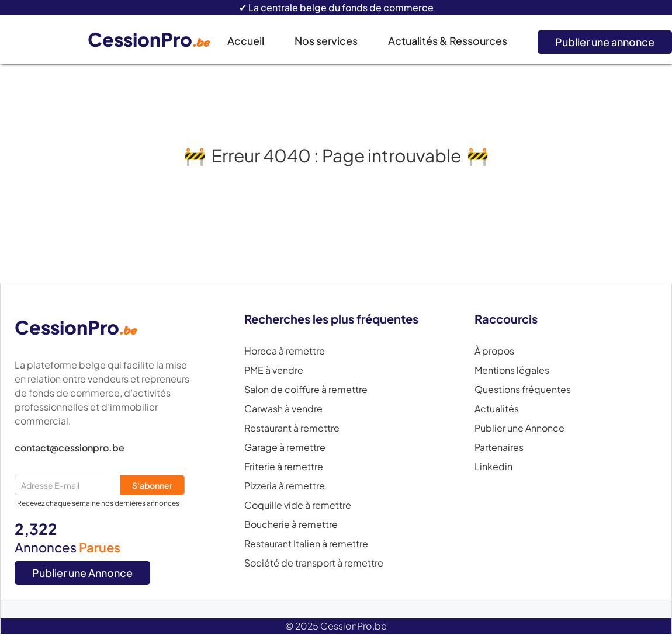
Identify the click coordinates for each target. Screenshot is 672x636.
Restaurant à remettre (292, 428)
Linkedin (493, 467)
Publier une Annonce (82, 573)
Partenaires (499, 447)
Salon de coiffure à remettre (306, 390)
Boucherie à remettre (291, 524)
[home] (157, 40)
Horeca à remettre (285, 351)
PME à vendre (274, 370)
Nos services (326, 41)
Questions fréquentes (523, 390)
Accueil (246, 41)
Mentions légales (512, 370)
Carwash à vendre (283, 409)
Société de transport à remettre (314, 563)
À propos (494, 351)
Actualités (497, 409)
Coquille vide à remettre (298, 505)
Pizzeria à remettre (285, 486)
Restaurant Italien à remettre (306, 544)
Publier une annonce (605, 42)
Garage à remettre (285, 447)
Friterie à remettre (284, 467)
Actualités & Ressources (448, 41)
